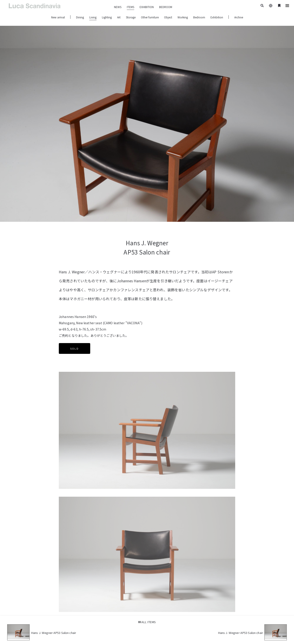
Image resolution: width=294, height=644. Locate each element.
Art (119, 17)
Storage (131, 17)
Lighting (107, 17)
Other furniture (150, 17)
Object (168, 17)
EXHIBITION (147, 7)
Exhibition (217, 17)
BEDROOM (166, 7)
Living (93, 17)
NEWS (118, 7)
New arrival (58, 17)
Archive (239, 17)
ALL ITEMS (147, 622)
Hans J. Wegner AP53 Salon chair (54, 633)
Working (183, 17)
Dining (80, 17)
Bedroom (199, 17)
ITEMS (131, 7)
